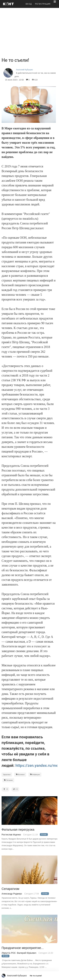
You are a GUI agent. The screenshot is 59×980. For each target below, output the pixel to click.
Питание (8, 780)
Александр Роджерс (12, 894)
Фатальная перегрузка (18, 830)
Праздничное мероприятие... (23, 948)
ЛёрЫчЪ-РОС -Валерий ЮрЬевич (19, 953)
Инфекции (35, 774)
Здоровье (7, 774)
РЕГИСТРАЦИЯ (43, 4)
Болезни (20, 774)
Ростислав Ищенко (11, 835)
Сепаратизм (10, 889)
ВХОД (29, 4)
